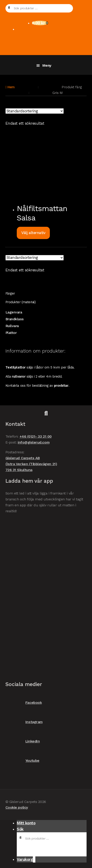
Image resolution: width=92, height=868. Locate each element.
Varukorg (26, 859)
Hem (11, 87)
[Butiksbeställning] (35, 111)
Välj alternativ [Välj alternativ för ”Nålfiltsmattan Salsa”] (33, 233)
